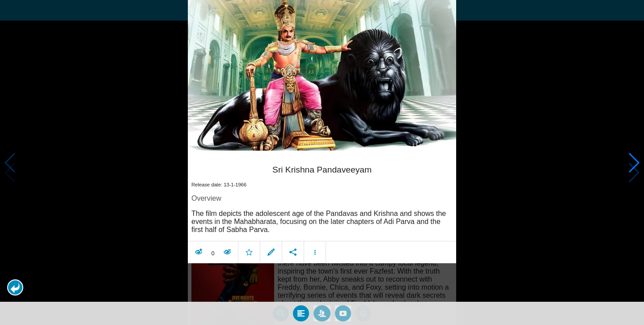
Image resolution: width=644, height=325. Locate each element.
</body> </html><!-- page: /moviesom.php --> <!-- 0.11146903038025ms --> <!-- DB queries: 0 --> (322, 162)
